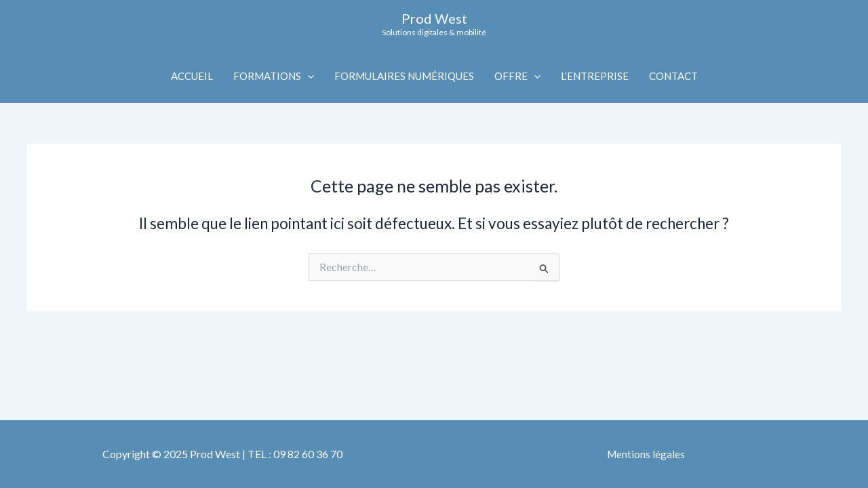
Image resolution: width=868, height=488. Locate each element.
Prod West (434, 18)
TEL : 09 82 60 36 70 (295, 454)
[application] (308, 76)
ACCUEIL (192, 76)
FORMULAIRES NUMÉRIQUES (404, 76)
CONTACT (673, 76)
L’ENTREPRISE (595, 76)
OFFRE (517, 76)
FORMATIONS (274, 76)
